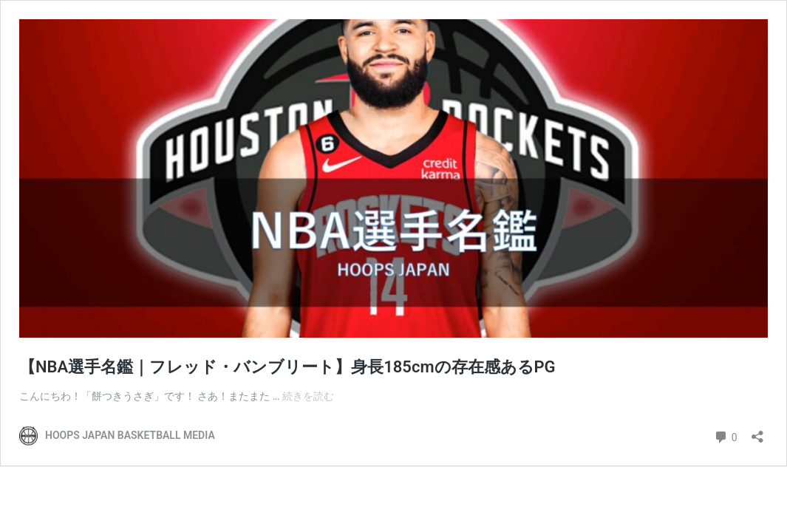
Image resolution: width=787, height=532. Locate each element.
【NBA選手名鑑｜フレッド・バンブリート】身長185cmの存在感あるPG (287, 367)
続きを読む (308, 396)
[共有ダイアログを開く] (757, 432)
